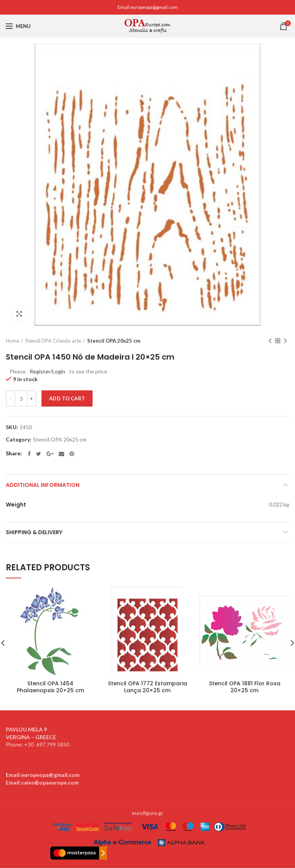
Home (12, 341)
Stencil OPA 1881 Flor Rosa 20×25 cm (245, 687)
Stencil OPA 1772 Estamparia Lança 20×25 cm (147, 687)
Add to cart (67, 398)
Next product (285, 341)
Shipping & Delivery (34, 532)
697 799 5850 (53, 744)
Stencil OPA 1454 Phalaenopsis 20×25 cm (51, 687)
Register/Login (47, 371)
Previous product (270, 341)
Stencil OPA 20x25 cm (114, 341)
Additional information (43, 485)
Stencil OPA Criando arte (53, 341)
